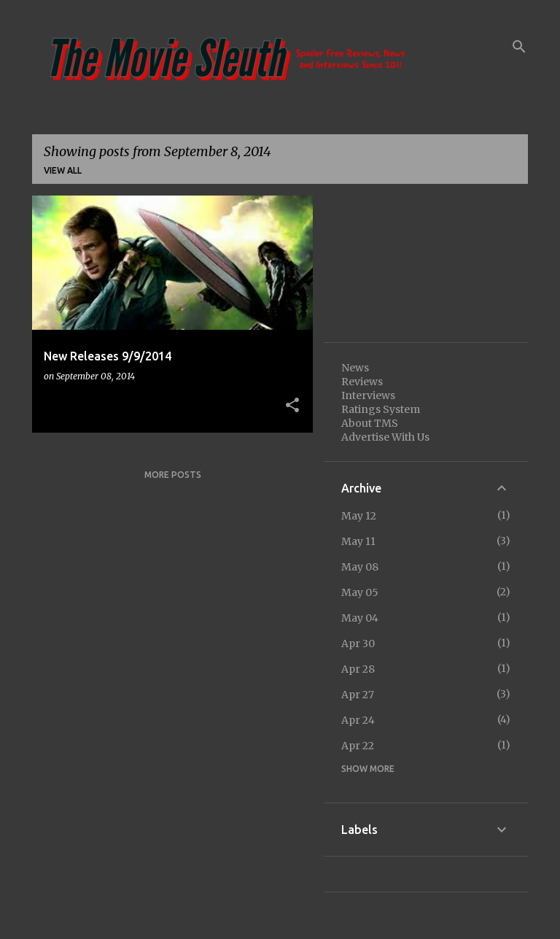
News (355, 368)
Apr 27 (358, 695)
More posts (173, 475)
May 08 (360, 567)
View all (63, 170)
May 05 (360, 592)
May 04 (360, 618)
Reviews (362, 382)
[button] (292, 406)
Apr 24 (358, 720)
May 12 (359, 516)
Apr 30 (358, 644)
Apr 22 (358, 746)
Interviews (368, 395)
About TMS (370, 423)
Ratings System (381, 409)
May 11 (358, 541)
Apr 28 (358, 669)
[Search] (519, 47)
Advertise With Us (385, 437)
